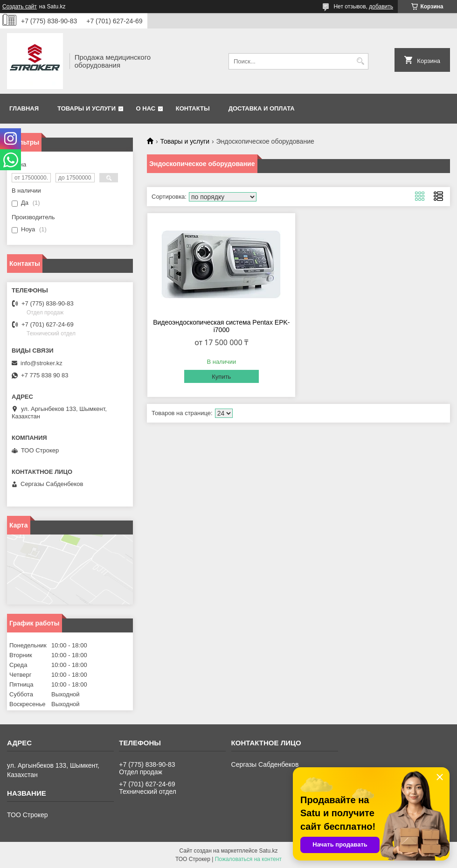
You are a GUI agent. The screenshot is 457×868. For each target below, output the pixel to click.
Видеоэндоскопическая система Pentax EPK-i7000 (221, 326)
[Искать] (360, 61)
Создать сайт (20, 7)
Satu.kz (268, 851)
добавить (381, 7)
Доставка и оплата (262, 108)
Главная (24, 108)
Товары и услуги (87, 108)
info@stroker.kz (42, 363)
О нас (146, 108)
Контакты (193, 108)
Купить (221, 377)
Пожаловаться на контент (248, 859)
